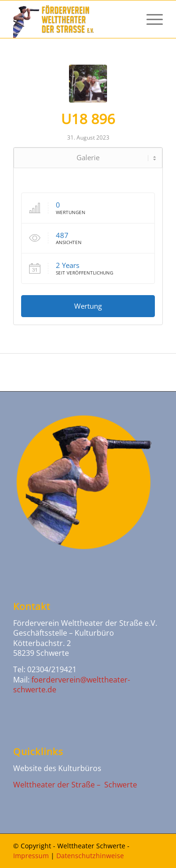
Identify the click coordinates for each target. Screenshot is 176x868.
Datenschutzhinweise (90, 856)
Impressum (31, 856)
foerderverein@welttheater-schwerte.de (72, 685)
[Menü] (150, 19)
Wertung (88, 306)
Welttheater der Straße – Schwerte (75, 785)
